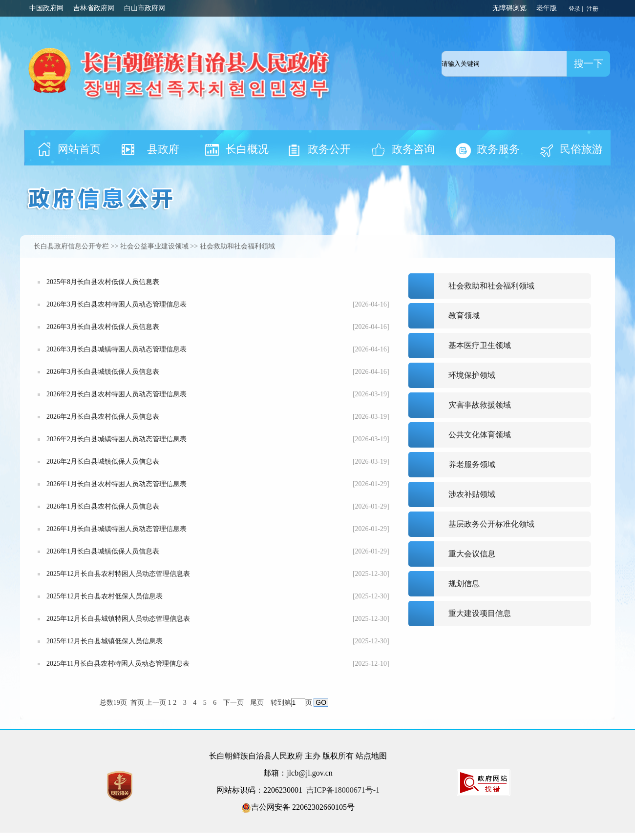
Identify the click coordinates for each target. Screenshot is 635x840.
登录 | (576, 9)
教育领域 (464, 316)
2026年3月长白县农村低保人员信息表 (103, 327)
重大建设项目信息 (480, 613)
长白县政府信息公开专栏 (71, 246)
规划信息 (464, 584)
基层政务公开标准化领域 (491, 524)
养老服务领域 (472, 464)
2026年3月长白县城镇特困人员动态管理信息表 (116, 349)
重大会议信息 (472, 554)
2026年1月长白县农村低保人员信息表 (103, 506)
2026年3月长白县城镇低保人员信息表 (103, 372)
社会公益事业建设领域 (154, 246)
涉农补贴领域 (472, 494)
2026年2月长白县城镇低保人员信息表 (103, 461)
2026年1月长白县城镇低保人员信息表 (103, 551)
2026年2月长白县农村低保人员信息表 (103, 417)
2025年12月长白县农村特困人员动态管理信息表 (118, 574)
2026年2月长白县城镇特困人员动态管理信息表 (116, 439)
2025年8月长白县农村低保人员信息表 (103, 282)
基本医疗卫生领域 (480, 345)
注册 (593, 9)
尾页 (257, 703)
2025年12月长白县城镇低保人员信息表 (105, 641)
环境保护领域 (472, 375)
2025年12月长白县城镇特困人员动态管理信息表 (118, 619)
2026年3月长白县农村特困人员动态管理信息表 (116, 304)
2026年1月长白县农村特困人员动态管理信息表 (116, 484)
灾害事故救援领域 (480, 405)
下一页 (233, 703)
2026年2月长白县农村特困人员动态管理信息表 (116, 394)
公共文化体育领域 (480, 435)
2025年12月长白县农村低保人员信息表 (105, 596)
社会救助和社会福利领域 (491, 286)
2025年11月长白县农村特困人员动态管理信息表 (118, 664)
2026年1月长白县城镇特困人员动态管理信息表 (116, 529)
